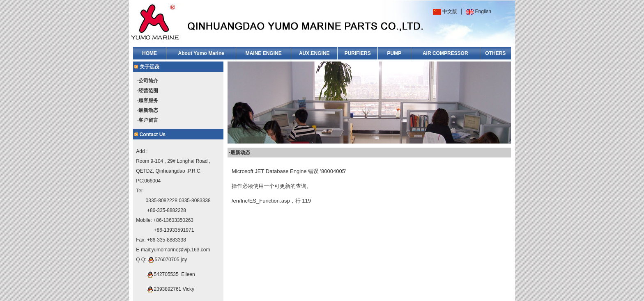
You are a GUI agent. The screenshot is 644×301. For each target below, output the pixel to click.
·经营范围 (148, 91)
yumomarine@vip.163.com (181, 250)
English (483, 11)
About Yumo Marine (201, 53)
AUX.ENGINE (314, 53)
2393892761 (168, 289)
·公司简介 (148, 81)
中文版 (450, 11)
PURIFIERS (358, 53)
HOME (149, 53)
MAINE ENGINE (264, 53)
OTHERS (495, 53)
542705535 (166, 274)
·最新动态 (148, 110)
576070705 (167, 260)
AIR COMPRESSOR (445, 53)
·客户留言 (148, 120)
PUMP (394, 53)
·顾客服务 (148, 100)
